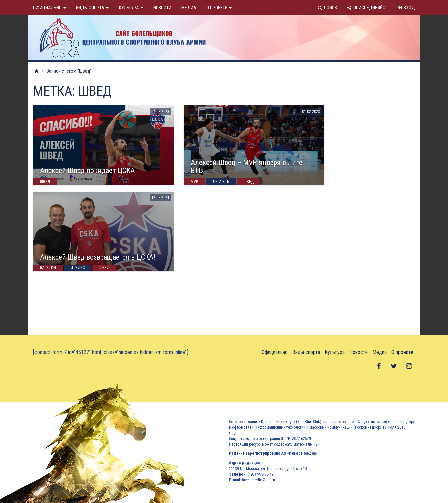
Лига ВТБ (221, 182)
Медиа (189, 8)
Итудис (78, 268)
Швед (45, 182)
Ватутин (48, 268)
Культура (131, 8)
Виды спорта (92, 8)
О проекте (219, 8)
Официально (50, 8)
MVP (194, 182)
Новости (162, 8)
